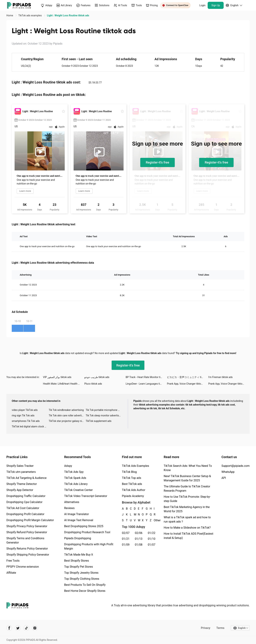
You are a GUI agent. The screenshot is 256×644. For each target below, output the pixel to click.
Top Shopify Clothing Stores (82, 579)
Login (202, 5)
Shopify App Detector (20, 490)
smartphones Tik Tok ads (26, 421)
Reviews (69, 508)
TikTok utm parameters (21, 472)
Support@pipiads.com (236, 466)
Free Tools (13, 561)
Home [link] (10, 15)
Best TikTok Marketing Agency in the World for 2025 (187, 509)
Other (154, 520)
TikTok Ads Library (76, 484)
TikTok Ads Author (134, 490)
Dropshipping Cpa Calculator (24, 502)
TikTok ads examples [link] (30, 15)
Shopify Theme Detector (22, 484)
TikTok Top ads (132, 478)
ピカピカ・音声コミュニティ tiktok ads (188, 377)
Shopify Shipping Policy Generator (28, 555)
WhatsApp (228, 472)
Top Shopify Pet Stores (79, 567)
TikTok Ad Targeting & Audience (26, 478)
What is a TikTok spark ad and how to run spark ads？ (187, 519)
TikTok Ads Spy (74, 472)
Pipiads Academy (133, 496)
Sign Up (216, 5)
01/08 (139, 545)
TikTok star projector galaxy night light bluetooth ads (67, 421)
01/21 (126, 539)
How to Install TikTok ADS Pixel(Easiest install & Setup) (189, 536)
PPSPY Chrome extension (23, 567)
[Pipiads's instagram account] (35, 628)
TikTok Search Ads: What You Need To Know (188, 468)
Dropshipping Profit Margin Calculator (30, 520)
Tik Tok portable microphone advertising (104, 410)
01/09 (126, 545)
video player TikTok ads (25, 410)
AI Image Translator (77, 514)
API (224, 478)
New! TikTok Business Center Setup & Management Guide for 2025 (187, 478)
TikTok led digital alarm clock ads (30, 426)
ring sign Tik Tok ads (23, 415)
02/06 (139, 533)
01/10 (152, 539)
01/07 (152, 545)
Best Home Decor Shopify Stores (85, 591)
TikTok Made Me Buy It (79, 555)
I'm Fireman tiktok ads (221, 377)
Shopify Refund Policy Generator (27, 532)
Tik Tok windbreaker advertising (66, 410)
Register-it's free (158, 162)
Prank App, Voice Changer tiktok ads (187, 384)
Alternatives (72, 502)
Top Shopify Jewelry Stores (81, 573)
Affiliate (11, 573)
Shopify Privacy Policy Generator (27, 526)
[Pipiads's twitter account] (18, 628)
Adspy (68, 466)
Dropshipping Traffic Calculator (26, 496)
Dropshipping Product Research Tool (87, 532)
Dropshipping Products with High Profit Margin (89, 546)
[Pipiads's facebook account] (9, 628)
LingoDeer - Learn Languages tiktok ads (146, 384)
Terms (220, 628)
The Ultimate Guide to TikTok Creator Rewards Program (187, 489)
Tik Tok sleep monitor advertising (104, 415)
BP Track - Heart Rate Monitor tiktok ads (146, 377)
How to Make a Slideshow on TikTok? (187, 528)
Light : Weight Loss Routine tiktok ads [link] (68, 15)
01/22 (152, 533)
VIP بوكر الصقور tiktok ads (57, 377)
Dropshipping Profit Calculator (25, 514)
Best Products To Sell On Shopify (85, 585)
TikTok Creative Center (78, 490)
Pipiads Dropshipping (78, 538)
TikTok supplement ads (99, 421)
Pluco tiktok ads (93, 384)
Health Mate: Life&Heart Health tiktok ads (64, 384)
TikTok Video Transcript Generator (86, 496)
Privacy (205, 628)
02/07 (126, 533)
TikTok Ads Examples (136, 466)
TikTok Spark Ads (75, 478)
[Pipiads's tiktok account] (26, 628)
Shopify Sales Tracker (20, 466)
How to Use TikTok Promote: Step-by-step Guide (187, 499)
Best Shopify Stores (77, 561)
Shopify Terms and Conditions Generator (25, 540)
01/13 (139, 539)
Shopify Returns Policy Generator (27, 549)
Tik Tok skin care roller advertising (67, 415)
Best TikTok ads (132, 484)
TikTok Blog (129, 472)
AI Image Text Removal (79, 520)
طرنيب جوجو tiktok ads (97, 377)
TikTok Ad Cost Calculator (23, 508)
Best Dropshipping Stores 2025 (84, 526)
